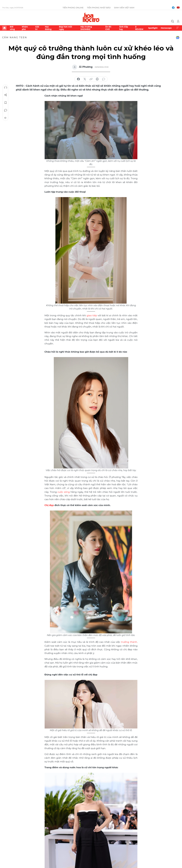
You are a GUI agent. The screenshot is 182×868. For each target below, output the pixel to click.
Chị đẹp (49, 505)
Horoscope (166, 28)
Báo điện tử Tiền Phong (91, 18)
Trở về (6, 118)
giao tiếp (92, 315)
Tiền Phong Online (73, 8)
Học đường (48, 28)
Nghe (6, 87)
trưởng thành (129, 642)
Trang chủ (4, 28)
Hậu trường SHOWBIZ (86, 28)
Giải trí (37, 28)
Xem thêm (178, 28)
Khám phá (25, 28)
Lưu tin (6, 103)
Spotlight (153, 28)
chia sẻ (78, 79)
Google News (178, 38)
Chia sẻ (6, 95)
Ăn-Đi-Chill (108, 28)
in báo (97, 79)
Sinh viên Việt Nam (124, 8)
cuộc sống (64, 492)
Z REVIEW (139, 28)
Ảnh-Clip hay (124, 28)
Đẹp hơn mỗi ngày (65, 28)
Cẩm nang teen (15, 37)
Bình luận (6, 110)
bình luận (104, 79)
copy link (91, 79)
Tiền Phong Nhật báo (99, 8)
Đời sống (12, 28)
